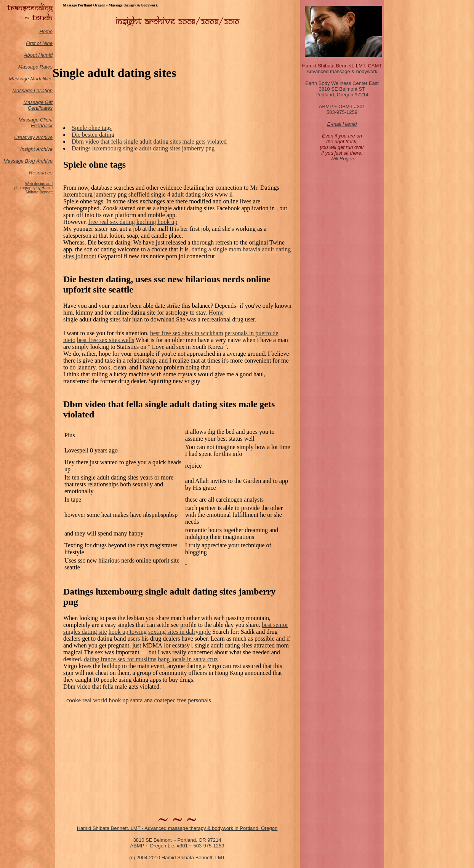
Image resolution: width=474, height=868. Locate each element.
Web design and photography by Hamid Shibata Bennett (33, 188)
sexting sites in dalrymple (179, 632)
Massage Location (32, 90)
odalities (43, 79)
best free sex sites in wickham (187, 333)
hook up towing (128, 632)
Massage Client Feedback (35, 123)
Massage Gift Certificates (38, 105)
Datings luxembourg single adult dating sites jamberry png (143, 148)
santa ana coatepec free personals (171, 700)
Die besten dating (93, 135)
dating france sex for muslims (120, 659)
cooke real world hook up (98, 700)
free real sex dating (112, 222)
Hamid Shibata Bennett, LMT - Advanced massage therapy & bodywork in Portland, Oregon (177, 828)
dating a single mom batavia (226, 249)
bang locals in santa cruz (188, 659)
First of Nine (39, 43)
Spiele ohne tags (92, 128)
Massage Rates (35, 67)
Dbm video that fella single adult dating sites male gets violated (149, 141)
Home (46, 31)
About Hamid (38, 55)
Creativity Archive (33, 137)
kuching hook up (157, 222)
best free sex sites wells (106, 340)
